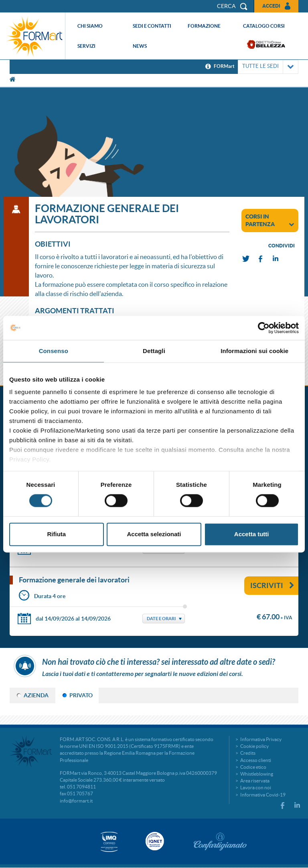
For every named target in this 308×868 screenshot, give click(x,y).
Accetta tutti (252, 534)
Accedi (271, 6)
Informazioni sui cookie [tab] (254, 351)
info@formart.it (76, 801)
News (140, 46)
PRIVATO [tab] (81, 695)
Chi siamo (90, 26)
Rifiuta (56, 534)
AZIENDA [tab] (36, 695)
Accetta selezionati (154, 534)
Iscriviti (272, 585)
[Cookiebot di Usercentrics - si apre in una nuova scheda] (264, 328)
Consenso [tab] (54, 351)
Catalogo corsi (264, 26)
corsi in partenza (270, 220)
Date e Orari (161, 619)
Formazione (204, 26)
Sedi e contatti (152, 26)
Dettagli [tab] (154, 351)
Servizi (86, 46)
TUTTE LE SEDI (268, 67)
